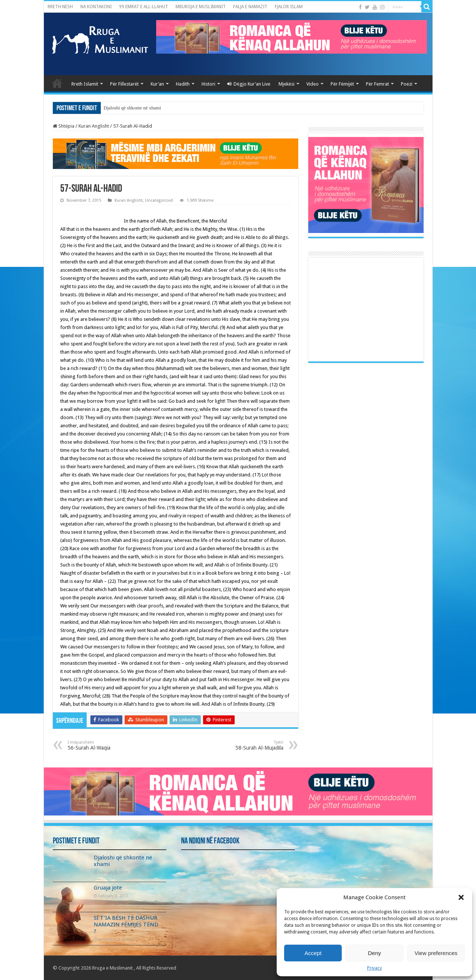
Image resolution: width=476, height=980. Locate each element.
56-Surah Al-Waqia (106, 745)
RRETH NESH (60, 7)
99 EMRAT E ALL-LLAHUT (144, 7)
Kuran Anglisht (94, 126)
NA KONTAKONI (96, 7)
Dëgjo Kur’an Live (249, 84)
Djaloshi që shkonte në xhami (133, 108)
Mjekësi (287, 84)
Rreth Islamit (85, 84)
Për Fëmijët (342, 84)
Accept (313, 953)
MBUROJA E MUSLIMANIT (201, 7)
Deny (374, 953)
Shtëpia (64, 126)
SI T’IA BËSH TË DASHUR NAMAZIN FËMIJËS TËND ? (126, 925)
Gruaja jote (108, 888)
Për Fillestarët (124, 84)
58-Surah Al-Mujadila (245, 745)
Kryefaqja (57, 83)
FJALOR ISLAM (289, 7)
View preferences (436, 953)
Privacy (374, 968)
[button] (461, 897)
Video (313, 84)
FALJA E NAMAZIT (250, 7)
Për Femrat (377, 84)
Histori (208, 84)
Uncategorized (159, 200)
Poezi (407, 84)
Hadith (183, 84)
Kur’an (157, 84)
